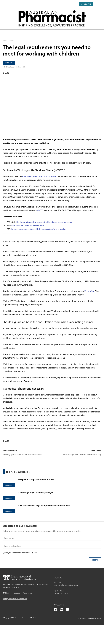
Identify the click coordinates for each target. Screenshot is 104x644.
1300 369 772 (59, 582)
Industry (12, 40)
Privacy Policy (82, 618)
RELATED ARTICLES (18, 472)
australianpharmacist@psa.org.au (66, 585)
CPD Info (6, 593)
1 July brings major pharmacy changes (35, 492)
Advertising (27, 593)
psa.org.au (16, 593)
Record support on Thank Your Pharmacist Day (82, 454)
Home (5, 40)
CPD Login (86, 4)
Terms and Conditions (95, 618)
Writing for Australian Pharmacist (15, 599)
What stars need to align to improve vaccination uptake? (44, 505)
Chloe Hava (10, 67)
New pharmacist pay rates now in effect (36, 479)
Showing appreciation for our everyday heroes (22, 454)
